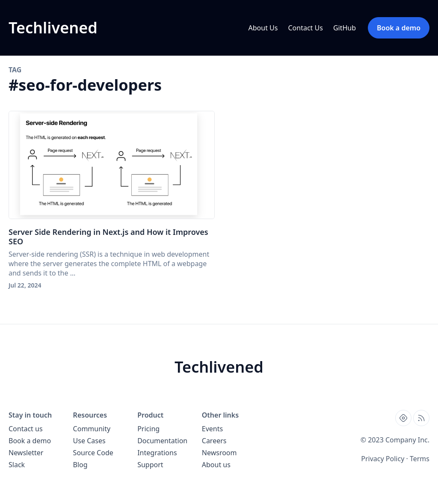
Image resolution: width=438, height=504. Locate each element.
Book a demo (30, 441)
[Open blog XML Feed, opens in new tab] (421, 418)
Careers (214, 441)
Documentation (162, 441)
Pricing (148, 429)
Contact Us (305, 28)
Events (212, 429)
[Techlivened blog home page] (53, 28)
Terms (420, 459)
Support (150, 465)
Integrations (157, 453)
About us (216, 465)
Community (92, 429)
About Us (263, 28)
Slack (17, 465)
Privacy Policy (383, 459)
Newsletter (26, 453)
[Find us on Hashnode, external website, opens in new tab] (403, 418)
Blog (80, 465)
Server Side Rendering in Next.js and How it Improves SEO (108, 237)
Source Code (93, 453)
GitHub (345, 28)
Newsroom (219, 453)
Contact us (26, 429)
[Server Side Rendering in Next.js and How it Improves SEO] (112, 165)
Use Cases (89, 441)
